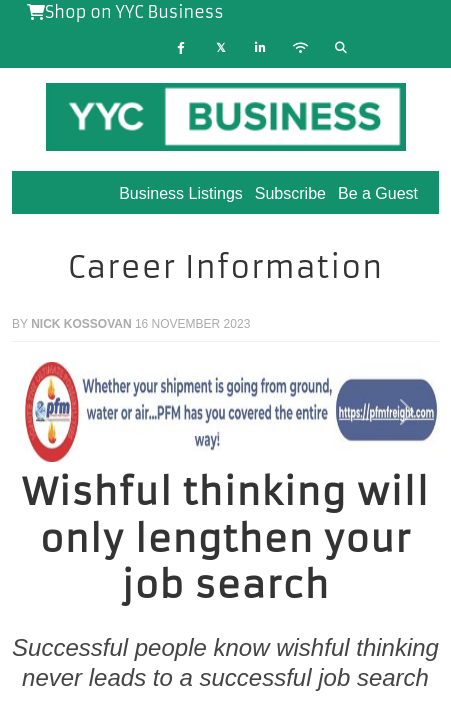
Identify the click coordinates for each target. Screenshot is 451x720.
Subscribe (290, 193)
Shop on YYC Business (125, 12)
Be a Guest (378, 193)
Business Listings (181, 193)
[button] (44, 412)
